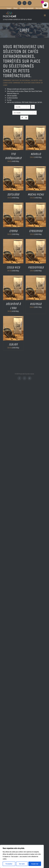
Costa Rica (13, 267)
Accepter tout (35, 864)
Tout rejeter (22, 864)
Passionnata (36, 267)
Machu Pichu (36, 194)
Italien (13, 344)
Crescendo (36, 231)
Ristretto (36, 304)
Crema (13, 231)
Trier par (18, 107)
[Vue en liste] (26, 118)
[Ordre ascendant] (33, 107)
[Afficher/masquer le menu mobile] (45, 15)
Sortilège (13, 194)
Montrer (17, 113)
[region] (22, 856)
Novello (36, 154)
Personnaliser (9, 864)
